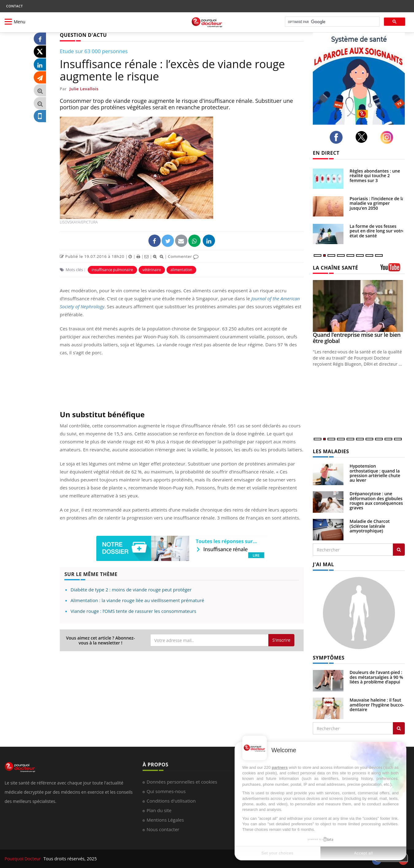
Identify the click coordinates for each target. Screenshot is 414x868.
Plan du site (159, 810)
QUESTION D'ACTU (83, 35)
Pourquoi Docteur (23, 859)
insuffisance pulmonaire (112, 270)
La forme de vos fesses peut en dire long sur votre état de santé (377, 231)
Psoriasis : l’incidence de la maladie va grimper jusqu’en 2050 (377, 203)
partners (280, 767)
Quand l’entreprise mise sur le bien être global (357, 338)
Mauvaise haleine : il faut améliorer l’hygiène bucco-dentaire (377, 705)
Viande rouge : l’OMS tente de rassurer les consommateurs (133, 611)
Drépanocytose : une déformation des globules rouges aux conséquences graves (376, 501)
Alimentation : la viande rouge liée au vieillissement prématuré (137, 600)
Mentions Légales (165, 820)
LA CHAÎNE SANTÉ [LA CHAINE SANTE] (335, 268)
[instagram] (388, 137)
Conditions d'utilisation (171, 801)
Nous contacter (163, 829)
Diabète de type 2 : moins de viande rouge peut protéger (131, 590)
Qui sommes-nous (166, 791)
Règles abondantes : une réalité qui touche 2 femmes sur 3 (375, 176)
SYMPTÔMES (329, 658)
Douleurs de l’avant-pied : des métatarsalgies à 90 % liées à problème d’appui (376, 677)
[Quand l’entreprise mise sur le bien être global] (359, 306)
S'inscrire (281, 640)
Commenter (183, 256)
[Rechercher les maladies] (399, 550)
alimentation (181, 270)
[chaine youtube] (393, 269)
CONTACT (14, 6)
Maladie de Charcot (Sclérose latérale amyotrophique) (370, 526)
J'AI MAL (323, 564)
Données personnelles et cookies (182, 782)
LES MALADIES (331, 451)
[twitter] (363, 137)
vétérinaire (152, 270)
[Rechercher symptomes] (399, 728)
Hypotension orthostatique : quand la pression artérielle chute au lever (375, 473)
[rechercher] (332, 22)
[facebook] (338, 137)
